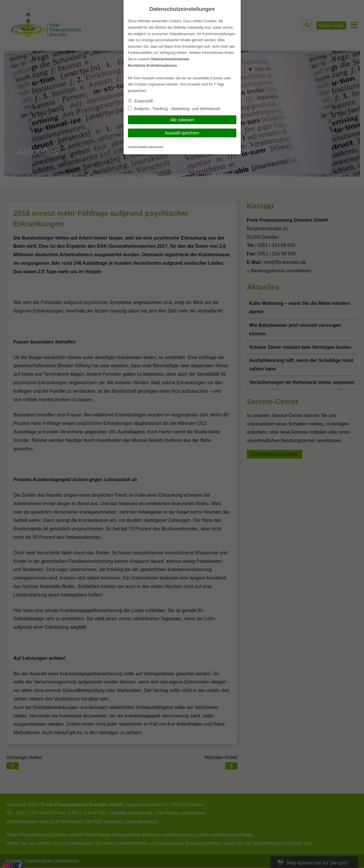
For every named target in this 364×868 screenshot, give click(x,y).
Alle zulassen (182, 120)
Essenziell (140, 101)
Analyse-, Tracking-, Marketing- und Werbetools (174, 109)
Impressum (156, 147)
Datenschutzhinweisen (170, 59)
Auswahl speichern (182, 133)
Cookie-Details (138, 147)
